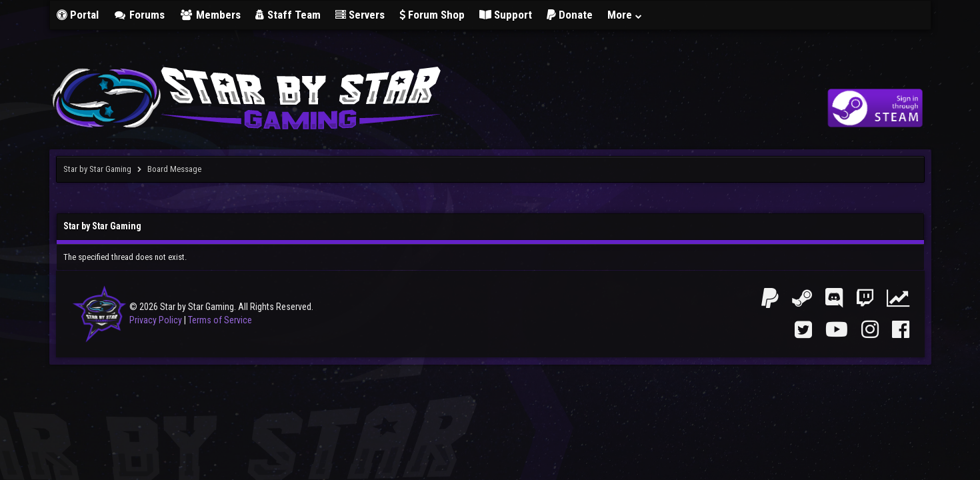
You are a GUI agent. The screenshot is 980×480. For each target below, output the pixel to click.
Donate (570, 15)
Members (210, 15)
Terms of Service (220, 320)
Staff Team (288, 15)
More (625, 15)
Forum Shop (432, 15)
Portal (78, 15)
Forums (139, 15)
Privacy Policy (156, 320)
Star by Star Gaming (97, 169)
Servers (360, 15)
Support (506, 15)
